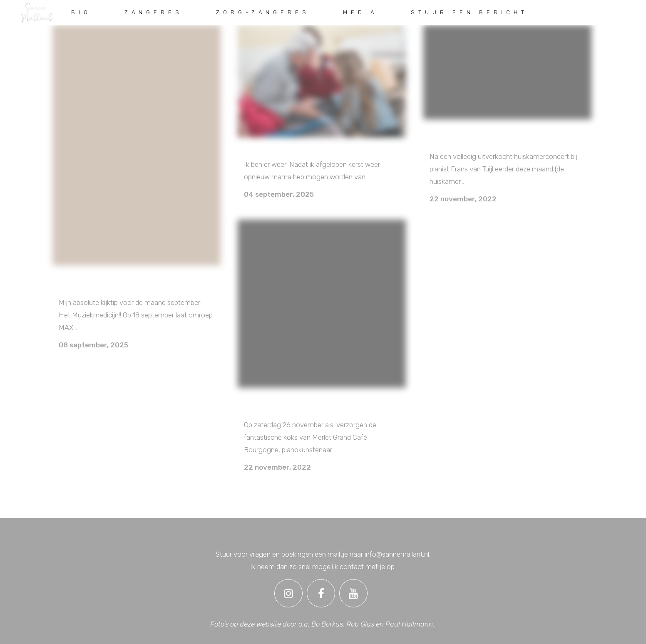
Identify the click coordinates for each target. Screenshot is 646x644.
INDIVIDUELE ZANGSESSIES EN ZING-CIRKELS (321, 149)
